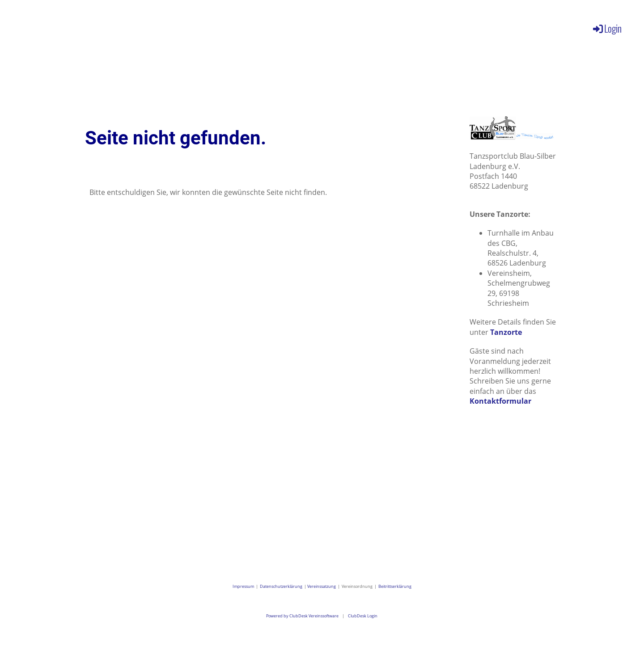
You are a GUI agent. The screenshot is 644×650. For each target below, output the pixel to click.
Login (607, 28)
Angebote (198, 27)
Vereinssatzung (322, 586)
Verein (142, 27)
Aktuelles (86, 27)
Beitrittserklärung (395, 586)
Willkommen (28, 27)
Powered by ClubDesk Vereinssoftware (302, 616)
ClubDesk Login (363, 616)
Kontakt (302, 27)
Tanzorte (506, 332)
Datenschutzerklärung (281, 586)
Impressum (244, 586)
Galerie (254, 27)
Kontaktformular (500, 401)
